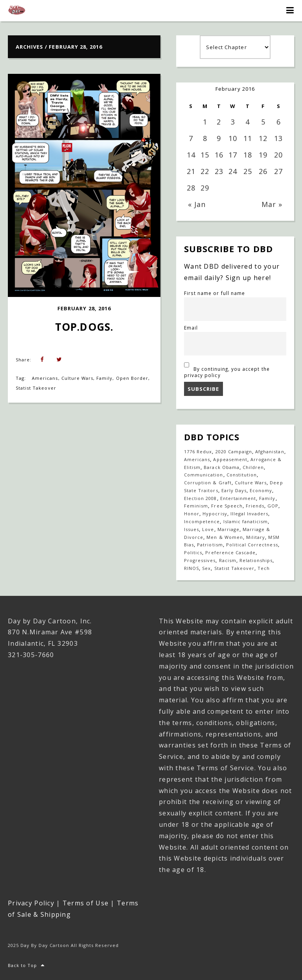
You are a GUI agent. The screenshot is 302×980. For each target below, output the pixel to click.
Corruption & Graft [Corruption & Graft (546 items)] (208, 483)
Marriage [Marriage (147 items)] (228, 529)
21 (191, 171)
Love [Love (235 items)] (208, 529)
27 (278, 171)
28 (191, 188)
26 (263, 171)
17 (233, 155)
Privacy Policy (31, 903)
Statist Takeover (36, 388)
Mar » (272, 204)
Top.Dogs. (84, 327)
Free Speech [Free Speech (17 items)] (227, 506)
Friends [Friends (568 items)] (255, 506)
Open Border (132, 378)
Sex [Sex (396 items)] (206, 568)
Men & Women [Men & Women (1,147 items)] (225, 537)
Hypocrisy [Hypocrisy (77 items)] (215, 514)
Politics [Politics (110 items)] (193, 552)
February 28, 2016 (84, 308)
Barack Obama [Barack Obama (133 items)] (221, 467)
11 (248, 138)
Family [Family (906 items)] (267, 498)
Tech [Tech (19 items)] (264, 568)
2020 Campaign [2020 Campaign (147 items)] (234, 452)
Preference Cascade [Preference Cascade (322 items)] (230, 552)
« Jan (197, 204)
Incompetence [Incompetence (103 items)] (202, 521)
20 (278, 155)
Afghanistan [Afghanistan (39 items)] (270, 452)
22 (205, 171)
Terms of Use (86, 903)
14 (191, 155)
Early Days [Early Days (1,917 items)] (234, 490)
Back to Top (27, 965)
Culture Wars (77, 378)
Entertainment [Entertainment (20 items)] (238, 498)
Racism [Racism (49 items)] (228, 560)
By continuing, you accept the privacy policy (227, 369)
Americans (45, 378)
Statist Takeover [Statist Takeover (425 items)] (235, 568)
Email (191, 328)
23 (219, 171)
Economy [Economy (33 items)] (261, 490)
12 (263, 138)
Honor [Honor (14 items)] (192, 514)
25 (248, 171)
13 (278, 138)
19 (263, 155)
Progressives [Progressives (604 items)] (200, 560)
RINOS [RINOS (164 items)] (192, 568)
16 (219, 155)
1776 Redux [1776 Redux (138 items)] (198, 452)
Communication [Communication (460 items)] (204, 475)
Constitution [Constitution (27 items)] (242, 475)
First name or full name (215, 293)
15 (205, 155)
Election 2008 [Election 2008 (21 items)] (201, 498)
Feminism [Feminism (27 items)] (196, 506)
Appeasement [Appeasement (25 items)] (230, 459)
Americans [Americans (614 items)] (197, 459)
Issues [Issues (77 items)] (192, 529)
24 (233, 171)
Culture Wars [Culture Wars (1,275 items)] (251, 483)
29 (205, 188)
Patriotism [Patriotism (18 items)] (210, 545)
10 (233, 138)
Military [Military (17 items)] (256, 537)
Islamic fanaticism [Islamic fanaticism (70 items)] (246, 521)
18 (248, 155)
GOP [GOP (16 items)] (273, 506)
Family (104, 378)
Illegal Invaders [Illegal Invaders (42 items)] (250, 514)
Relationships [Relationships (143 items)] (256, 560)
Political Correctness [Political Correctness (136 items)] (252, 545)
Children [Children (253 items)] (253, 467)
